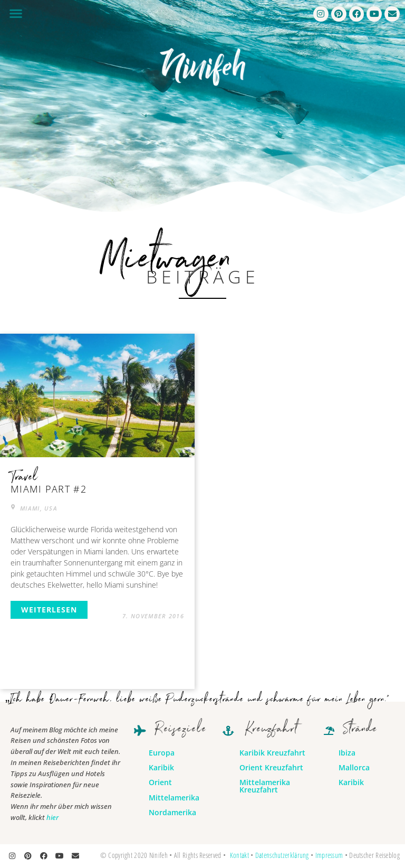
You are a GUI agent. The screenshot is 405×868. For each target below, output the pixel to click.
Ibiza (347, 753)
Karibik (161, 767)
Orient (160, 782)
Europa (162, 753)
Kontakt (239, 855)
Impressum (329, 855)
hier (52, 817)
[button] (16, 13)
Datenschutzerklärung (282, 855)
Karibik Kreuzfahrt (272, 753)
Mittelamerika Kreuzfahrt (265, 786)
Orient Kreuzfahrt (271, 767)
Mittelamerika (174, 798)
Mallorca (354, 767)
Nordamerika (172, 812)
